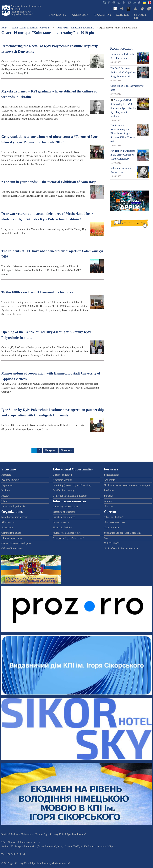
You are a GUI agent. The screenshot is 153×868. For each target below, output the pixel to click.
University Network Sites (66, 507)
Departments (8, 485)
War (106, 538)
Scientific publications (64, 512)
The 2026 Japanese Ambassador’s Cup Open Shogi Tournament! (123, 72)
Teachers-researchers (115, 522)
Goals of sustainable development (121, 548)
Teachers (108, 506)
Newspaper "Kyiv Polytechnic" (68, 538)
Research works (61, 522)
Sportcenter (7, 528)
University (57, 15)
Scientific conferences (64, 517)
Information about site (29, 842)
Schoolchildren (112, 475)
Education (102, 15)
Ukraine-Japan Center (12, 538)
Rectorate (6, 475)
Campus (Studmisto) (12, 533)
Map (4, 842)
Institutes (6, 490)
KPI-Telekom (8, 522)
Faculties (6, 496)
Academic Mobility (63, 480)
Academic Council (11, 480)
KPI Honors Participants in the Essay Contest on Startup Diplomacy (123, 155)
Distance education (62, 475)
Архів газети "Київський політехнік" (32, 28)
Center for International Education (70, 496)
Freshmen (109, 490)
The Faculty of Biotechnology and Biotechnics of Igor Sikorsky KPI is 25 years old (123, 134)
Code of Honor (112, 528)
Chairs (5, 501)
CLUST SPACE (112, 543)
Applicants (109, 480)
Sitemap (12, 842)
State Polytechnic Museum (15, 517)
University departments (13, 506)
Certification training (63, 490)
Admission (80, 15)
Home (4, 28)
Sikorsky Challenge (114, 517)
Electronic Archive (62, 528)
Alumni (108, 501)
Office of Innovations (12, 548)
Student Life (141, 16)
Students (108, 496)
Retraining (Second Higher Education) (72, 485)
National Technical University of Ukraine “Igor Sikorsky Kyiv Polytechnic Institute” (26, 10)
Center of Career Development (17, 543)
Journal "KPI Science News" (67, 533)
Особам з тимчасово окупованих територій (127, 485)
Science (123, 15)
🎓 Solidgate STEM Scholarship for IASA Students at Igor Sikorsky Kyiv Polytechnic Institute (123, 108)
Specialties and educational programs (123, 533)
